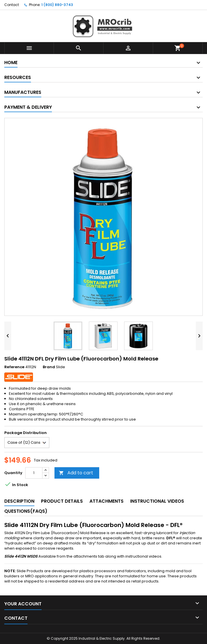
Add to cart (76, 473)
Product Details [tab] (62, 501)
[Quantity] (34, 473)
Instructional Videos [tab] (157, 501)
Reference (14, 367)
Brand (49, 367)
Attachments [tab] (107, 501)
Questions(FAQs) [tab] (26, 511)
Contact (12, 5)
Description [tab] (19, 501)
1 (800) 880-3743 (57, 5)
